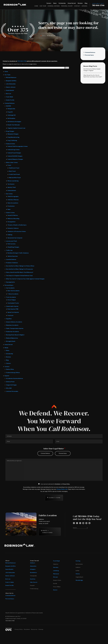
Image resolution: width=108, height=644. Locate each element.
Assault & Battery (13, 215)
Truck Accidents (11, 297)
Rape (9, 209)
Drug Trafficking (12, 140)
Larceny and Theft (11, 241)
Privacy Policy (19, 629)
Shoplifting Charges (13, 247)
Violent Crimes (10, 213)
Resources (34, 629)
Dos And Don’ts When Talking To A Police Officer (20, 266)
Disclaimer (27, 629)
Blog (86, 3)
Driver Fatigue (12, 300)
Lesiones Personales (12, 391)
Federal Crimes (11, 144)
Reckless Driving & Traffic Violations (18, 253)
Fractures (10, 315)
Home (36, 6)
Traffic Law (9, 250)
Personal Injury (67, 6)
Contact (77, 6)
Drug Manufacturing (13, 137)
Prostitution (11, 206)
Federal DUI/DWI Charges (15, 156)
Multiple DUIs (11, 109)
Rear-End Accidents (14, 291)
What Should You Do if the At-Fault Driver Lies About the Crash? (93, 76)
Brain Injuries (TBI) (13, 309)
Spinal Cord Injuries (13, 312)
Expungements (10, 282)
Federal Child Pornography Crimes (18, 146)
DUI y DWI (9, 388)
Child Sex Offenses (13, 200)
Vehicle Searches (13, 256)
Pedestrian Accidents (12, 332)
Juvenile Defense (11, 259)
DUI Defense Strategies (14, 122)
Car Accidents (10, 288)
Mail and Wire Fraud (15, 178)
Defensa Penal (10, 382)
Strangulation (12, 222)
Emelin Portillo (10, 100)
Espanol (85, 6)
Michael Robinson (11, 77)
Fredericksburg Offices (13, 373)
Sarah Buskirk (10, 90)
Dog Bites (9, 319)
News (55, 3)
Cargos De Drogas (11, 385)
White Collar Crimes (12, 162)
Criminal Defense (54, 6)
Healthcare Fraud (14, 168)
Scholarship (62, 3)
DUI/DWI (8, 106)
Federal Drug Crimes (14, 150)
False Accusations (13, 203)
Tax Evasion (11, 184)
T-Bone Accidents (13, 294)
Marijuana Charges (13, 134)
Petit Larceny (11, 244)
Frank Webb (10, 97)
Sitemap (41, 629)
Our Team (43, 6)
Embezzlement (12, 190)
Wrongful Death (11, 341)
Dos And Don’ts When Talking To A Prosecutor (20, 269)
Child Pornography (13, 196)
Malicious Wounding (13, 219)
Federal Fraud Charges (14, 153)
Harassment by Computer (15, 238)
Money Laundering (13, 181)
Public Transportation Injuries (15, 328)
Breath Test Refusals (14, 125)
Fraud (9, 165)
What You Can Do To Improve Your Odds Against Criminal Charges (25, 279)
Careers (49, 3)
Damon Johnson (11, 87)
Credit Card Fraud (14, 174)
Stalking (10, 235)
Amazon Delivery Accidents (14, 322)
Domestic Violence (13, 228)
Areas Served (72, 3)
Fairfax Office (10, 369)
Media (6, 348)
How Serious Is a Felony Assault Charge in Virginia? (92, 70)
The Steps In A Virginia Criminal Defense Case (19, 276)
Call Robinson (49, 36)
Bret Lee (9, 94)
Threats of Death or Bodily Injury (17, 225)
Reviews (80, 3)
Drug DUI (10, 112)
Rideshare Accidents (12, 325)
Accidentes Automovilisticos (15, 378)
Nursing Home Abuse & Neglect (15, 335)
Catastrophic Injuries (12, 306)
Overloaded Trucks (13, 303)
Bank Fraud (12, 171)
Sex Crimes (9, 194)
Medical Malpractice (12, 338)
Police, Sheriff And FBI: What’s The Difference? (20, 272)
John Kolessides (11, 84)
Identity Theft (12, 187)
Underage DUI (12, 115)
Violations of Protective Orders (17, 231)
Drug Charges (10, 131)
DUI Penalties (11, 118)
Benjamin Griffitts (11, 81)
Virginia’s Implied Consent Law (16, 128)
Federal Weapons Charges (15, 159)
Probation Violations (12, 263)
